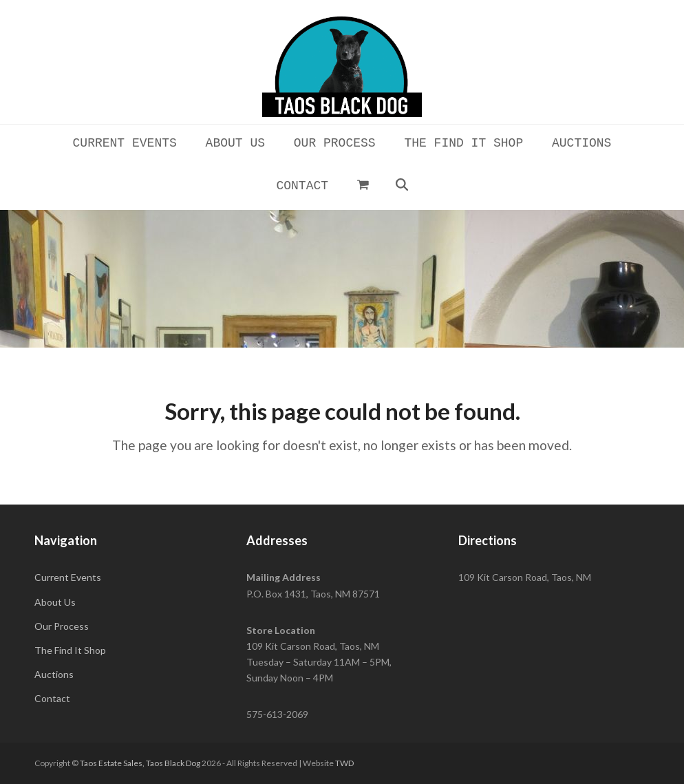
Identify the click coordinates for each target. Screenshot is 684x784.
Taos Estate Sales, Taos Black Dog (140, 763)
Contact (52, 698)
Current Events (68, 577)
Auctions (54, 674)
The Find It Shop (70, 650)
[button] (363, 184)
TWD (344, 763)
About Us (55, 602)
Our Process (62, 626)
